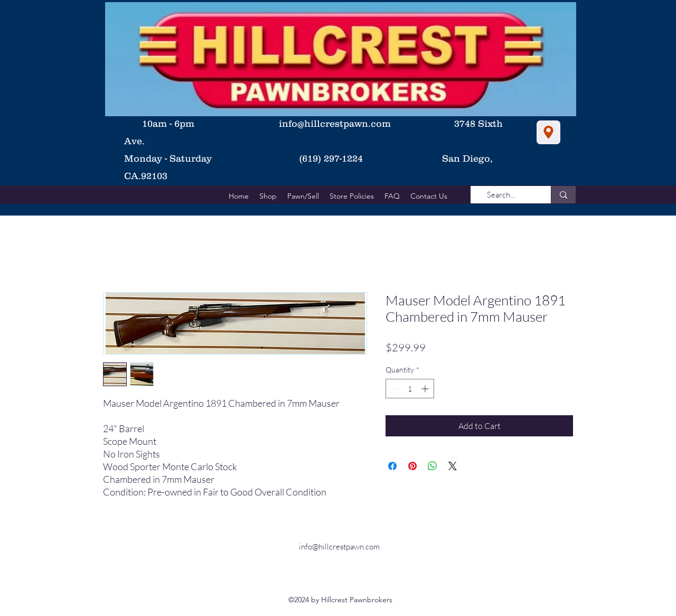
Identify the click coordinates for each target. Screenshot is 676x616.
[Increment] (426, 389)
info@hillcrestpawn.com (335, 124)
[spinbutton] (410, 389)
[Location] (548, 132)
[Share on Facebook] (392, 466)
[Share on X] (453, 466)
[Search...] (501, 195)
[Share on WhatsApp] (433, 466)
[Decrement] (394, 389)
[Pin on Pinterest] (412, 466)
